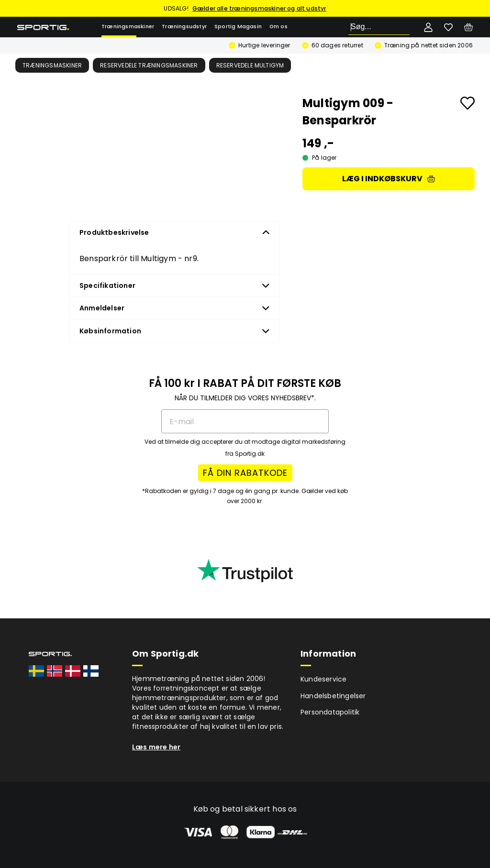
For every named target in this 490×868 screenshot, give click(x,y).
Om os (278, 27)
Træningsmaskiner (128, 27)
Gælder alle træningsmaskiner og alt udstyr (259, 8)
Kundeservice (323, 679)
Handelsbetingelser (333, 696)
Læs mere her (156, 747)
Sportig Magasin (238, 27)
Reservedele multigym (250, 65)
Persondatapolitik (330, 712)
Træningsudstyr (184, 27)
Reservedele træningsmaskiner (149, 65)
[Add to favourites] (468, 103)
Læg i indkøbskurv (389, 179)
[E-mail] (245, 421)
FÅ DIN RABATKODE (245, 473)
